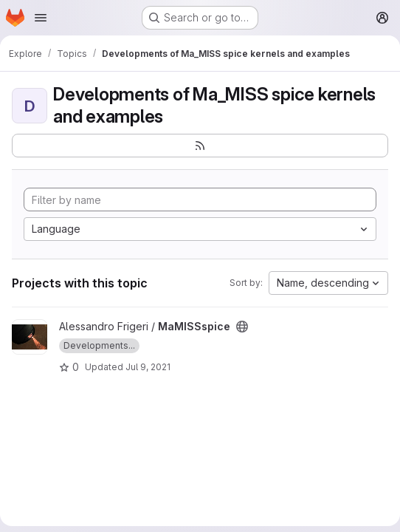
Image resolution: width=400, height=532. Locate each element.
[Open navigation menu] (41, 18)
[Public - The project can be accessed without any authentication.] (242, 327)
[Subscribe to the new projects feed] (200, 146)
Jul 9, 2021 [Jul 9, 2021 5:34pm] (148, 367)
